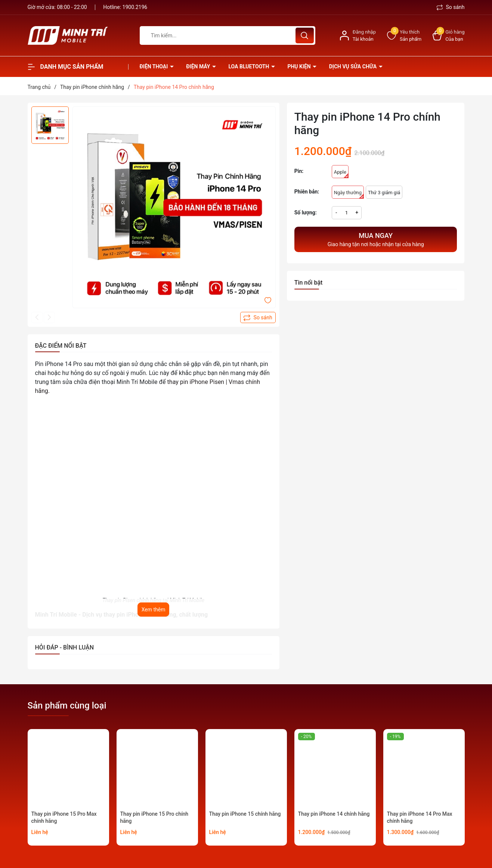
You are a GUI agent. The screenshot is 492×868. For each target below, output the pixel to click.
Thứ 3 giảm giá (384, 193)
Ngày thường (349, 194)
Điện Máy (199, 66)
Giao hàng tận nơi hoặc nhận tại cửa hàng (376, 239)
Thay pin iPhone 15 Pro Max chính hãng (64, 818)
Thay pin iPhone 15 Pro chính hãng (154, 818)
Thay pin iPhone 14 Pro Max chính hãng (420, 818)
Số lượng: (306, 213)
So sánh (451, 7)
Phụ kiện (300, 66)
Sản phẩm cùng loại (67, 706)
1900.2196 (135, 7)
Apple (341, 174)
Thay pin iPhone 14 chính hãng (334, 814)
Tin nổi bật (309, 283)
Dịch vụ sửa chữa (354, 66)
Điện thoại (154, 66)
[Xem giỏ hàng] (448, 36)
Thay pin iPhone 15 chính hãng (245, 814)
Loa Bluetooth (249, 66)
